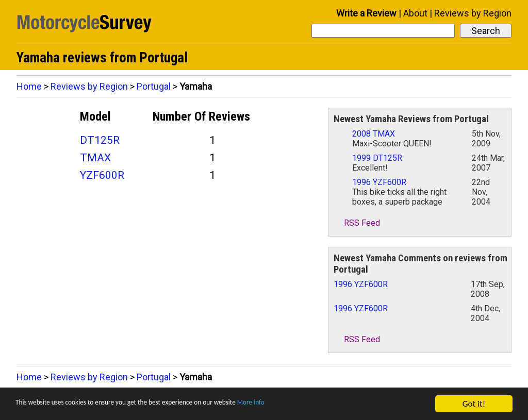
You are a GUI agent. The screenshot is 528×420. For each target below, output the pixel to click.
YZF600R (102, 175)
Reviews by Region (473, 13)
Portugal (154, 86)
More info (317, 405)
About (415, 13)
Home (29, 86)
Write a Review (366, 13)
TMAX (95, 158)
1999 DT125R (377, 158)
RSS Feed (357, 223)
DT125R (100, 140)
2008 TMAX (374, 134)
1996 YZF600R (379, 182)
